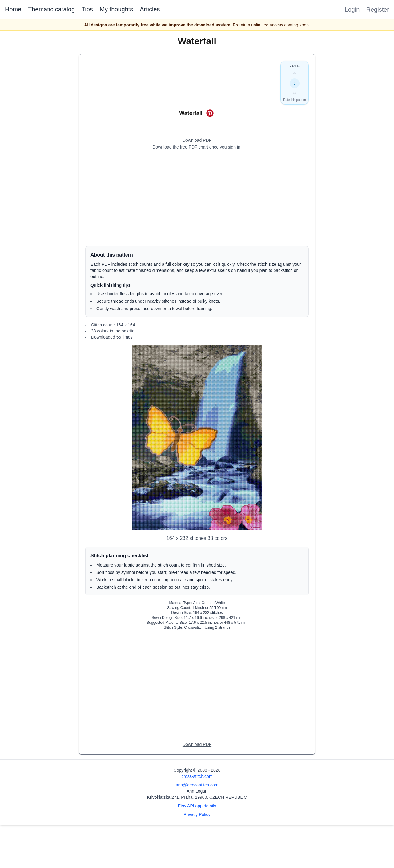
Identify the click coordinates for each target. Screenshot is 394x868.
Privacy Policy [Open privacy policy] (197, 814)
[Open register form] (197, 141)
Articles (150, 9)
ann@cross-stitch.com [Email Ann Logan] (197, 785)
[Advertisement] (197, 198)
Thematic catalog (51, 9)
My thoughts (116, 9)
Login (352, 10)
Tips (87, 9)
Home (13, 9)
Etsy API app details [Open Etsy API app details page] (197, 806)
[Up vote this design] (295, 74)
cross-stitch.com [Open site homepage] (197, 776)
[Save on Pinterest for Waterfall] (210, 113)
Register (378, 10)
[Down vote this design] (295, 93)
